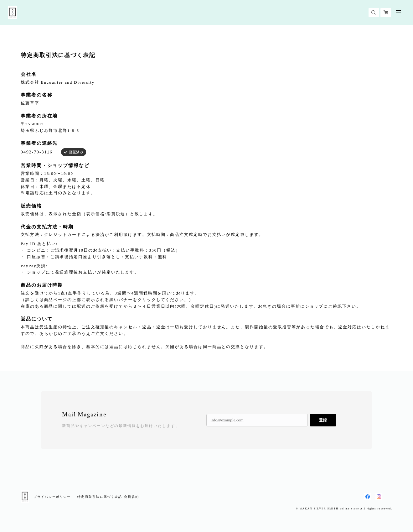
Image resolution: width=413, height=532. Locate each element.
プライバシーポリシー (52, 497)
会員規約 (132, 497)
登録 (323, 420)
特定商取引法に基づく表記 (100, 497)
